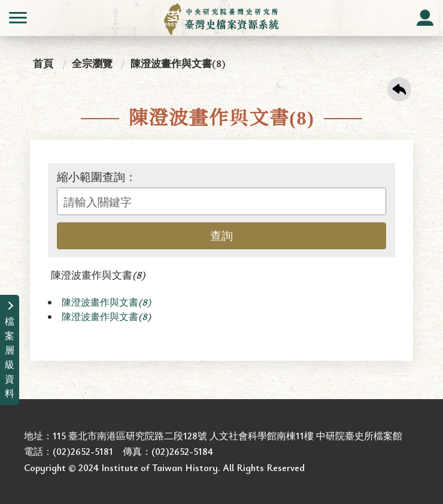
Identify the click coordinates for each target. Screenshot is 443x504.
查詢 (221, 235)
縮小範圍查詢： (97, 177)
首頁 (43, 63)
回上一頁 (399, 89)
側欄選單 (18, 18)
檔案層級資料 (10, 357)
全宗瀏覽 (92, 63)
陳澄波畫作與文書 (98, 275)
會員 (425, 18)
